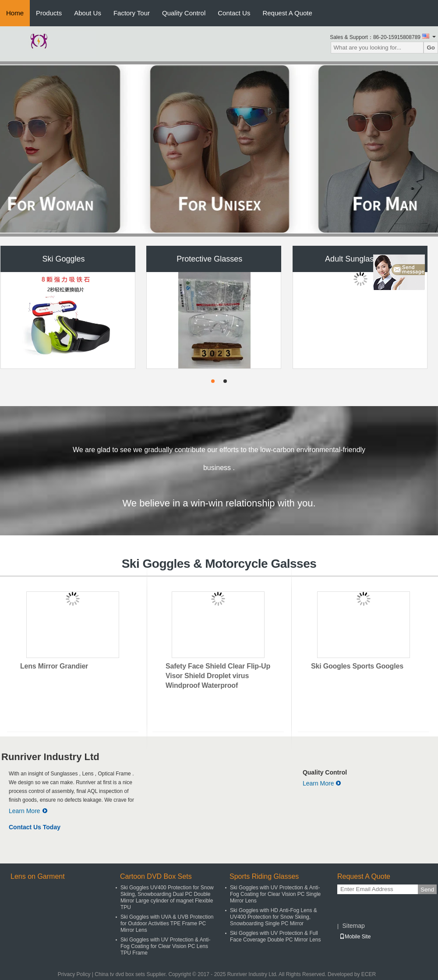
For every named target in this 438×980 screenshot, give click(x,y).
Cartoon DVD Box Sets (156, 876)
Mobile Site (355, 937)
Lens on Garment (38, 876)
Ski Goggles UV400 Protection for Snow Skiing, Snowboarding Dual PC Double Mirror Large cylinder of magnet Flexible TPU (167, 897)
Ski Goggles (63, 259)
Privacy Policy (74, 974)
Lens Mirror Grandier (54, 666)
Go (431, 48)
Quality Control (184, 13)
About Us (88, 13)
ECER (369, 974)
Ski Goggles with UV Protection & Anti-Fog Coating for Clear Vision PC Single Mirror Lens (275, 894)
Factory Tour (132, 13)
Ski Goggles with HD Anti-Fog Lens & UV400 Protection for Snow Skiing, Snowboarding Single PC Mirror (274, 917)
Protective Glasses (209, 259)
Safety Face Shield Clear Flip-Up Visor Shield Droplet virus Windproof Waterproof (218, 676)
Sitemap (353, 926)
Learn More (28, 811)
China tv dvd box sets (120, 974)
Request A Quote (287, 13)
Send (427, 890)
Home (15, 13)
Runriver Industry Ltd (50, 757)
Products (49, 13)
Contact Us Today (35, 827)
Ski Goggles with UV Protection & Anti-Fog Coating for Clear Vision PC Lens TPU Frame (165, 946)
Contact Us (234, 13)
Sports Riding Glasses (264, 876)
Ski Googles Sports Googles (357, 666)
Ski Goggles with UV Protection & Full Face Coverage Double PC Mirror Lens (275, 936)
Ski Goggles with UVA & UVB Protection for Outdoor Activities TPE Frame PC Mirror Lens (167, 923)
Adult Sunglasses (355, 259)
